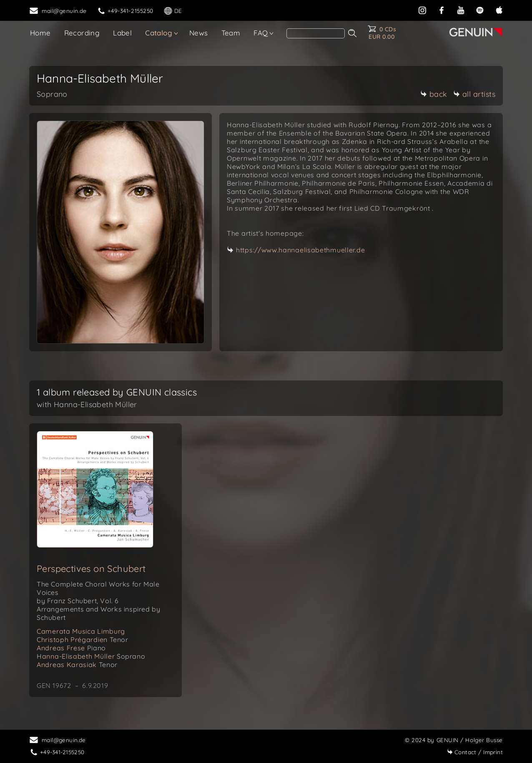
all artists (474, 94)
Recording (82, 33)
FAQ (261, 33)
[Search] (316, 33)
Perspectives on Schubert (91, 569)
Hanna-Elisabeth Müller (91, 656)
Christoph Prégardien (83, 640)
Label (122, 33)
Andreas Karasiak (77, 665)
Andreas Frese (71, 648)
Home (40, 33)
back (434, 94)
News (199, 33)
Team (231, 33)
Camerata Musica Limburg (81, 631)
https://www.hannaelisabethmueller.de (300, 250)
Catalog (159, 33)
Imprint (475, 752)
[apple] (499, 9)
